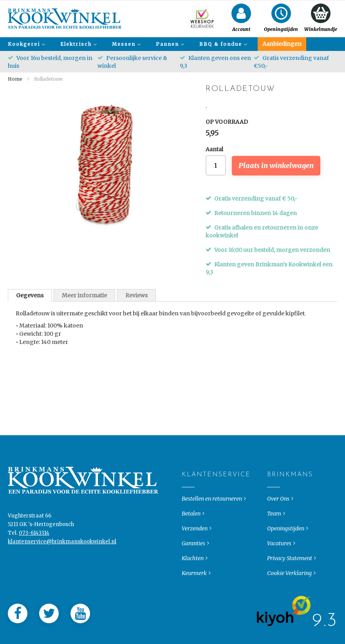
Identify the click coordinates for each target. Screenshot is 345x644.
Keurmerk (194, 588)
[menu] (172, 44)
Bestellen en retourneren (212, 514)
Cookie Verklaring (289, 588)
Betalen (191, 529)
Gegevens (30, 295)
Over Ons (278, 514)
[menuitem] (25, 44)
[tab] (30, 295)
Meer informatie (84, 295)
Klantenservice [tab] (188, 490)
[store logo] (65, 19)
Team (274, 529)
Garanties (193, 559)
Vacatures (279, 559)
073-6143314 (34, 548)
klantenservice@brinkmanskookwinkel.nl (62, 557)
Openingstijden (286, 544)
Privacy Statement (290, 573)
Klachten (193, 573)
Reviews (136, 295)
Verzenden (195, 544)
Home (15, 79)
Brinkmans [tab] (274, 490)
